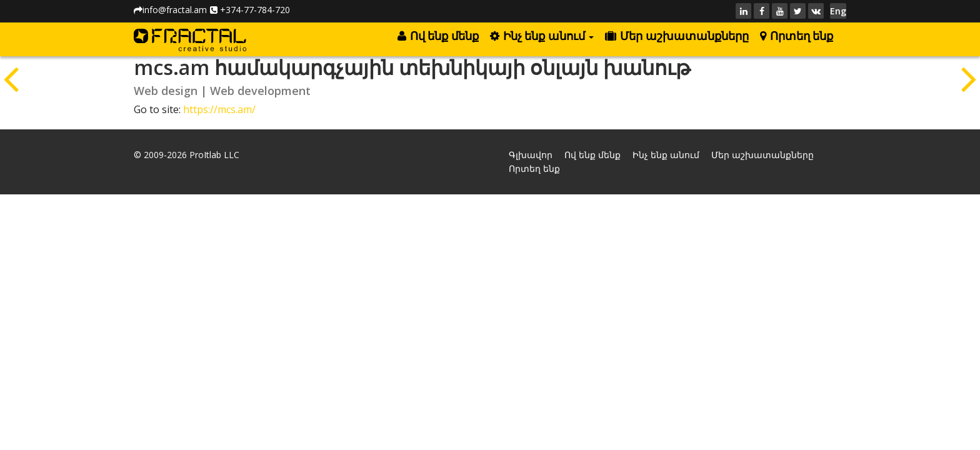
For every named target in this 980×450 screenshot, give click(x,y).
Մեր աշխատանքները (677, 36)
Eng (838, 11)
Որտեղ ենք (797, 36)
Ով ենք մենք (438, 36)
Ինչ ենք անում (542, 36)
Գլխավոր (531, 155)
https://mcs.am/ (219, 109)
